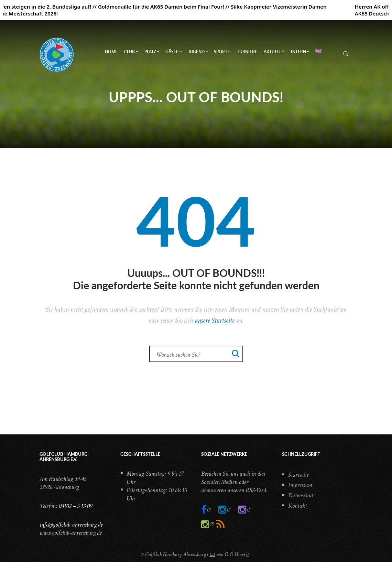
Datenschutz (302, 495)
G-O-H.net (235, 555)
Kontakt (297, 506)
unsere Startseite (215, 321)
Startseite (298, 475)
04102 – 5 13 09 (75, 506)
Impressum (300, 485)
